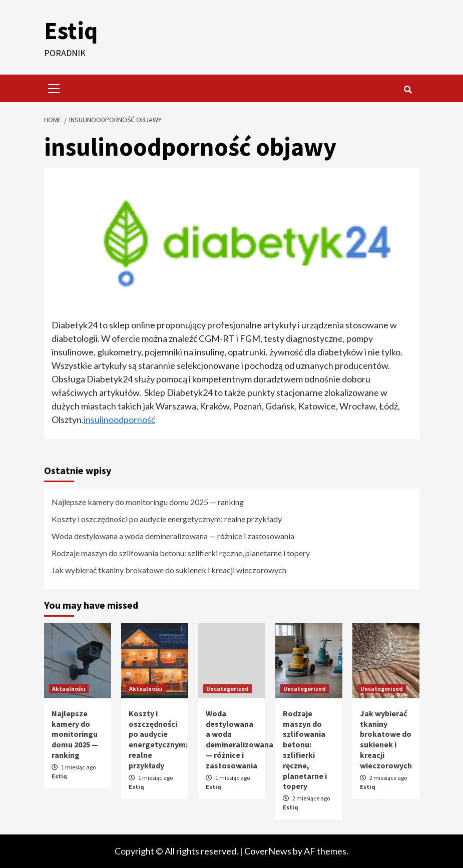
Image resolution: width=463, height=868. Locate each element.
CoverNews (268, 851)
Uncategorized (227, 689)
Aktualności (69, 689)
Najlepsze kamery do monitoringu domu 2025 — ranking (148, 502)
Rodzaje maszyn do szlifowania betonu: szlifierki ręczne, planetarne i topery (181, 553)
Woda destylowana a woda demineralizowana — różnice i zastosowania (173, 536)
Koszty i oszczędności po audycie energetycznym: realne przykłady (167, 519)
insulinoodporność (119, 419)
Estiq (71, 31)
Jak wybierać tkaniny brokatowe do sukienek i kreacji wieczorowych (169, 570)
